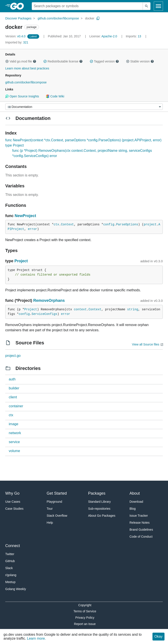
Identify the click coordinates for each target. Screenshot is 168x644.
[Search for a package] (87, 6)
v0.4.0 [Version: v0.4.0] (16, 36)
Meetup (10, 582)
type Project (14, 145)
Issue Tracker (139, 516)
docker (90, 18)
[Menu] (84, 107)
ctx (56, 224)
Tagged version (104, 61)
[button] (7, 61)
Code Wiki (55, 96)
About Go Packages (102, 516)
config (109, 224)
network (15, 433)
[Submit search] (147, 6)
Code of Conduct (141, 537)
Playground (54, 502)
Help (50, 523)
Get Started (57, 493)
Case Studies (14, 509)
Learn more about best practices (27, 68)
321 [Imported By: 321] (17, 42)
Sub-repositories (99, 509)
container (16, 406)
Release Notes (140, 523)
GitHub (10, 561)
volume (14, 451)
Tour (50, 509)
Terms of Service (85, 611)
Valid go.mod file (21, 61)
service (14, 442)
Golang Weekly (16, 589)
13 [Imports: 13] (134, 36)
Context (67, 224)
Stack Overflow (57, 516)
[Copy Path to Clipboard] (98, 18)
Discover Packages (18, 18)
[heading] (18, 6)
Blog (133, 509)
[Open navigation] (158, 6)
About (135, 493)
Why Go (12, 493)
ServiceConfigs (44, 314)
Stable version (140, 61)
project (150, 224)
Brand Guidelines (141, 530)
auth (12, 379)
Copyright (85, 605)
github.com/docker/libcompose (58, 18)
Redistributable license (63, 61)
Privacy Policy (85, 618)
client (13, 397)
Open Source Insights (22, 96)
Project (21, 261)
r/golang (11, 575)
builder (14, 388)
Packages (97, 493)
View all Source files (146, 344)
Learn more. (36, 638)
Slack (9, 568)
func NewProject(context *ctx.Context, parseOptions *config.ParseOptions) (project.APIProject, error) (83, 140)
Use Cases (13, 502)
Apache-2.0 (109, 36)
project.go (13, 356)
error (32, 229)
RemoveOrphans (49, 300)
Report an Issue (85, 624)
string (133, 309)
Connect (13, 546)
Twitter (10, 554)
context (80, 309)
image (14, 424)
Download (136, 502)
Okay (158, 636)
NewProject (25, 216)
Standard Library (100, 502)
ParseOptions (127, 224)
